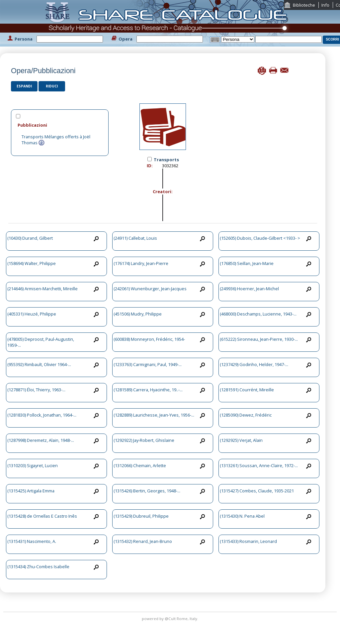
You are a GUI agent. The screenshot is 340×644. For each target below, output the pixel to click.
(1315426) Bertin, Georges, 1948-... (147, 491)
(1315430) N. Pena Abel (242, 516)
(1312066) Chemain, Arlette (140, 465)
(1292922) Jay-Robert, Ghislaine (144, 440)
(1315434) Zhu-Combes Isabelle (38, 567)
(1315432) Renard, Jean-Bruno (143, 541)
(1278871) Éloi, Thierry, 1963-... (36, 390)
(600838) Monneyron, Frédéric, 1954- (149, 339)
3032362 (170, 166)
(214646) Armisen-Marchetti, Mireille (42, 289)
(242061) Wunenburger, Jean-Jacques (150, 289)
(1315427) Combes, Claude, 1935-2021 (257, 491)
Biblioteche (304, 5)
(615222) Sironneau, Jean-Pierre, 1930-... (259, 339)
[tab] (60, 125)
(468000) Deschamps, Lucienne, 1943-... (258, 314)
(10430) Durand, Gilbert (30, 238)
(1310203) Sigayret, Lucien (33, 465)
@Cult (171, 619)
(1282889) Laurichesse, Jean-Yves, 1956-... (154, 415)
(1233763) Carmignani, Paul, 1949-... (148, 364)
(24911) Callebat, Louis (135, 238)
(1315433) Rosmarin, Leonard (248, 541)
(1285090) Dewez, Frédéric (246, 415)
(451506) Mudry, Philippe (138, 314)
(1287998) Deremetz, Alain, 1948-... (41, 440)
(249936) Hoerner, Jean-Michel (249, 289)
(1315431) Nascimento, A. (32, 541)
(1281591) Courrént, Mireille (247, 390)
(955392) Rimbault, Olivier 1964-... (39, 364)
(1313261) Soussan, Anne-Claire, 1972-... (259, 465)
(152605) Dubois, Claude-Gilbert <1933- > (260, 238)
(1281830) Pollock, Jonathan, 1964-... (42, 415)
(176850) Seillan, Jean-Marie (247, 263)
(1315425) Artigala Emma (31, 491)
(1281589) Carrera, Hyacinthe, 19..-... (148, 390)
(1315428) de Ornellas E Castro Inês (42, 516)
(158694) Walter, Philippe (32, 263)
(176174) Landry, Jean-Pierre (141, 263)
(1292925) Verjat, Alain (241, 440)
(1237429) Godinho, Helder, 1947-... (254, 364)
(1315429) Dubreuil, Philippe (141, 516)
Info (325, 5)
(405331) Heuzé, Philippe (32, 314)
